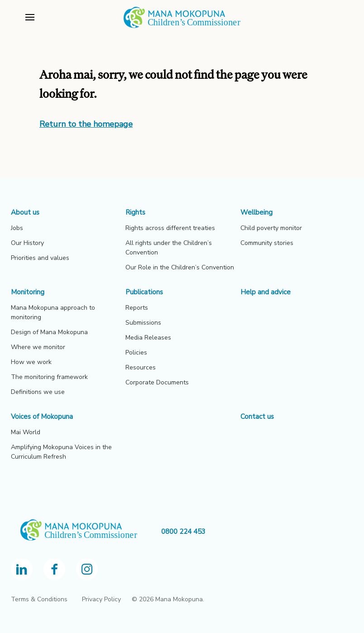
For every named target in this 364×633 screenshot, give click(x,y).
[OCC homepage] (86, 532)
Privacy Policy (101, 599)
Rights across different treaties (170, 228)
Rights (135, 212)
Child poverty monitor (271, 228)
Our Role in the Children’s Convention (180, 267)
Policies (136, 352)
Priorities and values (40, 258)
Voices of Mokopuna (42, 417)
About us (25, 212)
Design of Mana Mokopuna (49, 332)
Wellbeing (256, 212)
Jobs (17, 228)
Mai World (26, 432)
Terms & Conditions (39, 599)
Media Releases (148, 338)
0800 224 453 (183, 532)
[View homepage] (182, 26)
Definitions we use (38, 392)
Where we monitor (38, 347)
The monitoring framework (49, 377)
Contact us (257, 417)
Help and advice (266, 292)
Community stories (267, 243)
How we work (31, 362)
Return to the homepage (86, 124)
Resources (141, 367)
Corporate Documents (157, 382)
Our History (27, 243)
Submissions (143, 323)
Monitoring (28, 292)
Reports (137, 308)
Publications (144, 292)
